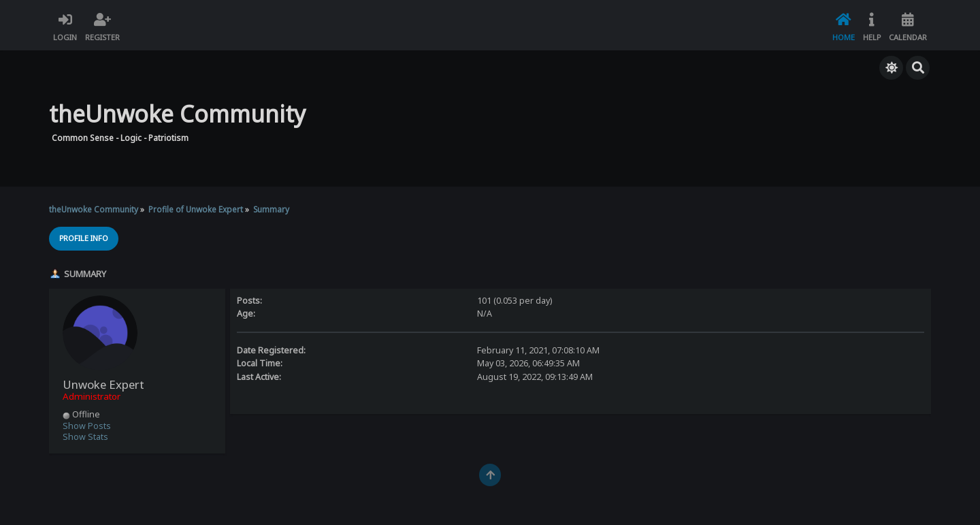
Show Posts (87, 426)
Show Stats (85, 437)
